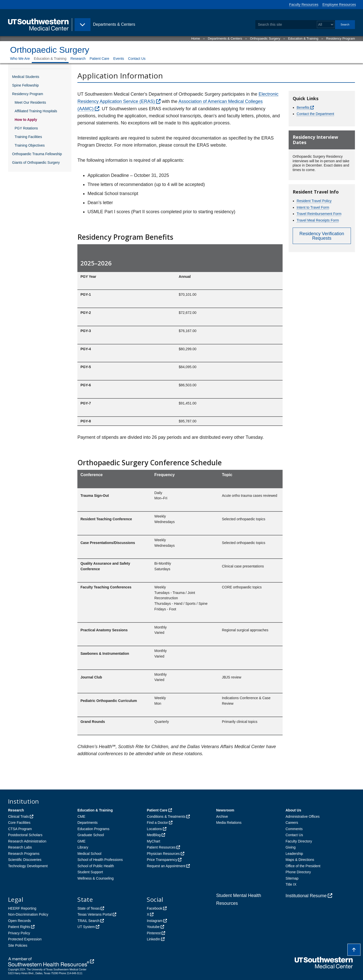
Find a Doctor (157, 823)
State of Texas (88, 908)
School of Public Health (96, 866)
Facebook (154, 908)
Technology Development (28, 866)
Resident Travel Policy (314, 201)
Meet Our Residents (30, 102)
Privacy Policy (19, 933)
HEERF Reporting (22, 908)
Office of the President (303, 866)
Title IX (291, 884)
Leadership (294, 854)
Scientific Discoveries (25, 860)
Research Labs (20, 847)
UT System (86, 927)
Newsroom (225, 810)
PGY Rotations (26, 128)
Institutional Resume (306, 896)
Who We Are (20, 59)
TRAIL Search (88, 921)
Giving (291, 847)
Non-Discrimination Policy (28, 914)
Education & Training (303, 38)
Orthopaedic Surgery (265, 38)
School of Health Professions (100, 860)
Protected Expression (25, 939)
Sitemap (292, 878)
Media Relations (229, 823)
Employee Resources (339, 5)
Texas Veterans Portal (95, 914)
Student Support (90, 872)
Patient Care (99, 59)
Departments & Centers (225, 38)
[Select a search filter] (326, 25)
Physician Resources (163, 854)
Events (119, 59)
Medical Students (26, 77)
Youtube (153, 927)
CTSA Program (20, 829)
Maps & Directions (300, 860)
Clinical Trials (18, 816)
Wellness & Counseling (96, 878)
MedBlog (154, 835)
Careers (292, 823)
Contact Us (137, 59)
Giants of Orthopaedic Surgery (36, 162)
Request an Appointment (166, 866)
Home (195, 38)
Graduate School (91, 835)
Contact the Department (315, 114)
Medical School (89, 854)
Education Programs (93, 829)
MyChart (153, 841)
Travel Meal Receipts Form (318, 220)
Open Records (19, 921)
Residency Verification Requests (322, 236)
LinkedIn (153, 939)
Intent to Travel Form (313, 207)
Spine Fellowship (25, 85)
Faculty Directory (299, 841)
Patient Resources (161, 847)
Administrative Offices (303, 816)
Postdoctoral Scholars (25, 835)
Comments (294, 829)
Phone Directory (298, 872)
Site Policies (18, 945)
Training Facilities (28, 137)
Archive (222, 816)
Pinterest (154, 933)
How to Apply (26, 120)
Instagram (155, 921)
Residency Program (341, 38)
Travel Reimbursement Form (319, 214)
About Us (293, 810)
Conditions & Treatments (166, 816)
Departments (87, 823)
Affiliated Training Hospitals (36, 111)
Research (78, 59)
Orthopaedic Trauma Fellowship (37, 154)
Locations (154, 829)
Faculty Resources (304, 5)
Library (83, 847)
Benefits (303, 107)
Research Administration (27, 841)
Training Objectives (30, 145)
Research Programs (24, 854)
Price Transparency (162, 860)
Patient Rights (19, 927)
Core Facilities (19, 823)
